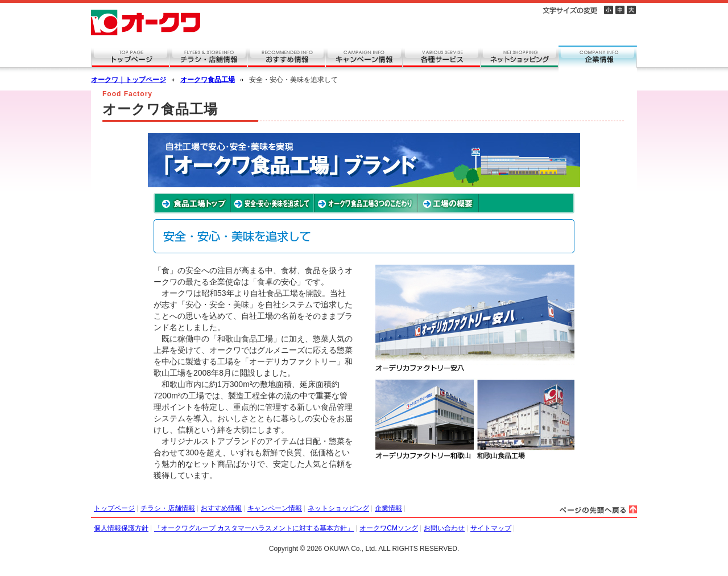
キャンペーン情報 (275, 508)
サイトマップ (491, 528)
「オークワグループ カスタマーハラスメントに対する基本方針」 (254, 528)
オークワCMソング (389, 528)
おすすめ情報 (221, 508)
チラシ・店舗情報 (168, 508)
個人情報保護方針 (121, 528)
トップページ (114, 508)
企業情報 (388, 508)
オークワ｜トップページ (129, 80)
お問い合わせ (444, 528)
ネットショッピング (338, 508)
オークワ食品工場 (208, 80)
